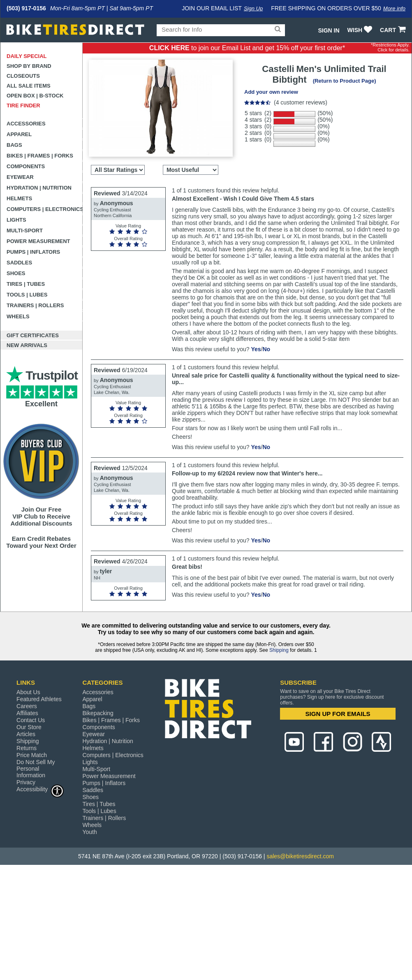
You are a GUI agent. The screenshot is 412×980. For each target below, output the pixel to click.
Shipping (279, 650)
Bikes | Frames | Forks (40, 156)
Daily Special (27, 56)
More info (394, 8)
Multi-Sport (25, 231)
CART (394, 30)
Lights (16, 220)
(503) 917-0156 (26, 8)
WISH (361, 30)
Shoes (16, 273)
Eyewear (20, 177)
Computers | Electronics (45, 209)
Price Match (32, 755)
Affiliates (27, 713)
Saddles (19, 263)
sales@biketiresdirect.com (300, 856)
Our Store (29, 727)
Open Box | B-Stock (35, 96)
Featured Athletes (39, 699)
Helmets (19, 198)
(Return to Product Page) (345, 81)
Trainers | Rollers (35, 305)
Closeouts (23, 76)
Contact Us (31, 720)
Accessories (26, 124)
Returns (27, 748)
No (266, 349)
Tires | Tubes (26, 284)
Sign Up (253, 8)
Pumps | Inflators (33, 252)
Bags (14, 145)
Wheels (18, 316)
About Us (28, 692)
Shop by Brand (29, 66)
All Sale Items (29, 86)
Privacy (26, 782)
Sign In (329, 30)
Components (26, 166)
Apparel (19, 134)
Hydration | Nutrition (39, 188)
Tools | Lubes (27, 295)
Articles (26, 734)
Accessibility (40, 789)
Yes (256, 349)
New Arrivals (27, 345)
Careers (27, 706)
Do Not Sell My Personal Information (36, 769)
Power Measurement (38, 241)
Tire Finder (23, 105)
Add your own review (271, 92)
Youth (89, 832)
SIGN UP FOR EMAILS (338, 714)
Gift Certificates (33, 335)
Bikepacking (98, 713)
